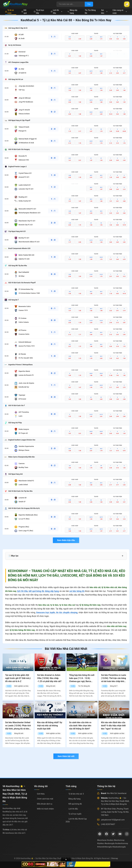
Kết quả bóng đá (75, 804)
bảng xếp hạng (52, 591)
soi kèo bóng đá (77, 591)
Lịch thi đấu (57, 12)
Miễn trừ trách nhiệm (45, 809)
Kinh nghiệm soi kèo (21, 686)
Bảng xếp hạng (72, 12)
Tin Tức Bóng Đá (90, 12)
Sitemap (114, 858)
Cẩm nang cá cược (120, 12)
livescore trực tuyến (46, 612)
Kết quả (24, 12)
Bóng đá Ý (114, 686)
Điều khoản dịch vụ (45, 804)
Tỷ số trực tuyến (75, 814)
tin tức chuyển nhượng (67, 612)
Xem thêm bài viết (66, 756)
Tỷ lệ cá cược (9, 12)
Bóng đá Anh (51, 686)
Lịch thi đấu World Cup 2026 (76, 820)
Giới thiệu (41, 794)
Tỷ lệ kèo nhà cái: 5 (76, 794)
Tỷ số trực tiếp (39, 12)
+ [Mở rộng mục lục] (122, 556)
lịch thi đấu (23, 591)
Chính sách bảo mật (45, 799)
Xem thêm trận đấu (66, 540)
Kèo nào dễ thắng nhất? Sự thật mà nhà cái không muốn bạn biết (50, 726)
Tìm (89, 4)
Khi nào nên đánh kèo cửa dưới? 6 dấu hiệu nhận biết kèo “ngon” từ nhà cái (113, 726)
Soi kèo (104, 12)
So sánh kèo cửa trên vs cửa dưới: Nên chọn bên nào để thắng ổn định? (80, 726)
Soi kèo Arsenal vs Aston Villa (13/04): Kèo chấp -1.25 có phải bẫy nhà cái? (49, 678)
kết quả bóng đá (36, 591)
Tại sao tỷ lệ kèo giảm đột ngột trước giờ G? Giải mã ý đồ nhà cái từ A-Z (18, 678)
